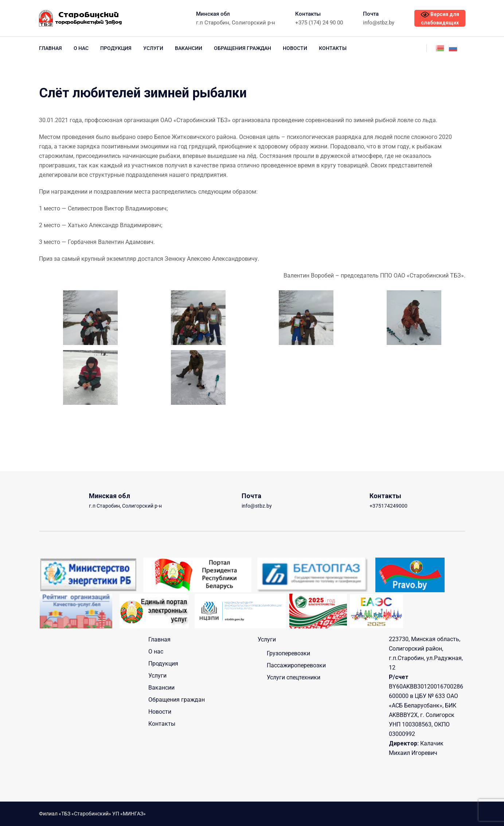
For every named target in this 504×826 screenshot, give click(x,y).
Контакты (333, 48)
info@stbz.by (379, 23)
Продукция (116, 48)
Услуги (153, 48)
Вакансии (189, 48)
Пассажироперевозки (296, 665)
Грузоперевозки (288, 653)
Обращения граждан (243, 48)
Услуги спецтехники (294, 677)
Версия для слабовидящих (440, 18)
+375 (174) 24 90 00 (319, 23)
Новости (295, 48)
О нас (81, 48)
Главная (50, 48)
